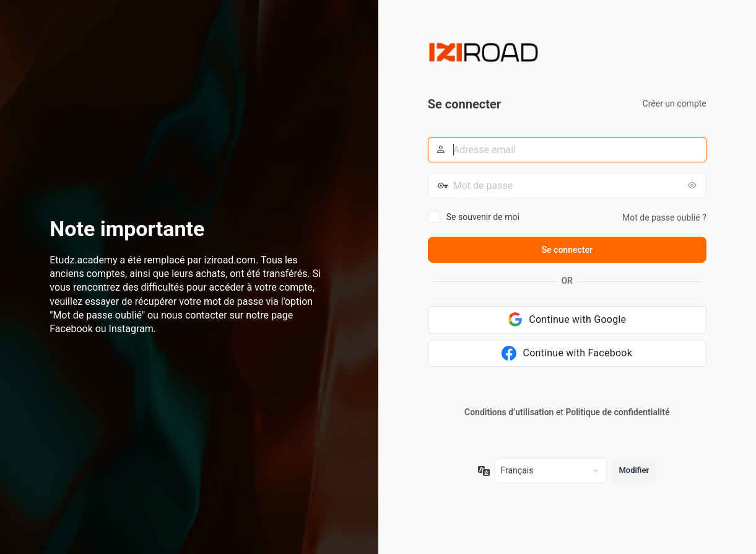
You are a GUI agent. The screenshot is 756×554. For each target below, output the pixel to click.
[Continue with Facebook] (567, 353)
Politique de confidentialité (617, 412)
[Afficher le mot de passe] (694, 185)
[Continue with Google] (567, 320)
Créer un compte (675, 103)
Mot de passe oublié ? (664, 218)
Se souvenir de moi (483, 217)
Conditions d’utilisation (509, 412)
